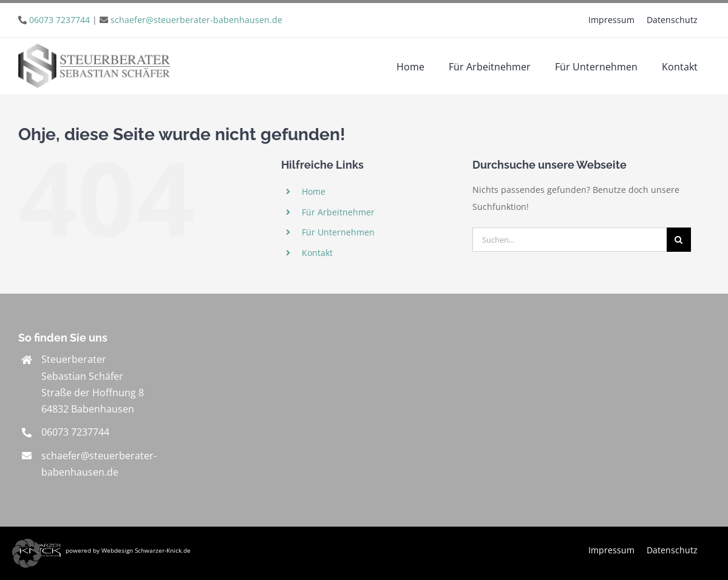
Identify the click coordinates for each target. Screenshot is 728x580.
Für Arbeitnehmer (338, 212)
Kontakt (317, 253)
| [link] (156, 20)
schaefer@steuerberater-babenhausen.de (196, 20)
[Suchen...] (570, 240)
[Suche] (679, 240)
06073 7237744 (60, 20)
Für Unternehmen (338, 232)
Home (314, 191)
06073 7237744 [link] (75, 432)
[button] (27, 553)
